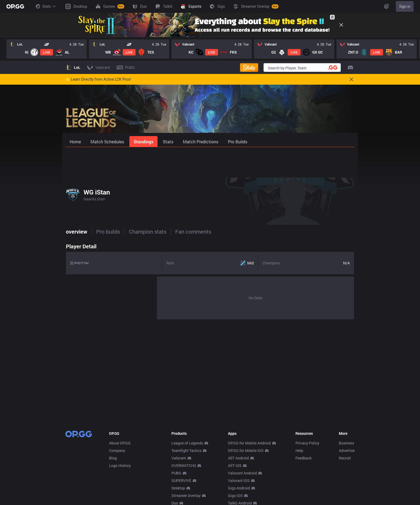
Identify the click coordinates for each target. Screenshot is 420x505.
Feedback (303, 458)
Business (346, 443)
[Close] (341, 25)
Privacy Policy (307, 443)
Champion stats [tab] (147, 231)
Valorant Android (242, 473)
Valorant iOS (239, 480)
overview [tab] (76, 231)
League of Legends (187, 443)
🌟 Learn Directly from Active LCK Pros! (98, 79)
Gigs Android (239, 488)
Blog (113, 458)
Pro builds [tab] (108, 231)
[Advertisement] (210, 161)
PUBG (176, 473)
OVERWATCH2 (184, 465)
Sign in (405, 6)
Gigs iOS (235, 495)
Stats (46, 6)
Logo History (120, 465)
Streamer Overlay (186, 495)
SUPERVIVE (181, 480)
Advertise (347, 450)
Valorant (179, 458)
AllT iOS (235, 465)
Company (117, 450)
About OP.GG (120, 443)
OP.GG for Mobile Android (249, 443)
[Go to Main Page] (15, 6)
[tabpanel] (210, 280)
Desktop (178, 488)
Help (299, 450)
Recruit (345, 458)
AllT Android (238, 458)
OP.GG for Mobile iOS (246, 450)
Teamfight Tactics (186, 450)
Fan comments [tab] (193, 231)
